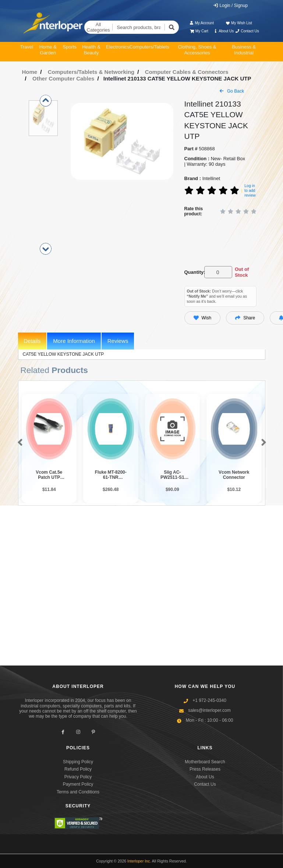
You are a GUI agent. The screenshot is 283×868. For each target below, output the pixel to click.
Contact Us (247, 31)
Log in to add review (250, 190)
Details (32, 341)
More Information (74, 341)
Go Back (232, 91)
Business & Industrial (244, 50)
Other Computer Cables (63, 78)
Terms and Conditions (78, 792)
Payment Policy (78, 784)
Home (30, 72)
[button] (19, 443)
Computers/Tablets (149, 47)
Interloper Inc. (139, 861)
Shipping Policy (78, 762)
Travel (27, 47)
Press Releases (205, 769)
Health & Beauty (91, 50)
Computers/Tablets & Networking (91, 72)
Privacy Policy (78, 777)
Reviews (118, 341)
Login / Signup (230, 6)
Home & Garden (48, 50)
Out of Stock (242, 272)
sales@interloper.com (209, 710)
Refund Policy (78, 769)
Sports (70, 47)
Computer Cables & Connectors (187, 72)
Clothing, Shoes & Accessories (197, 50)
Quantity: (193, 272)
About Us (223, 31)
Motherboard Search (205, 762)
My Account (201, 23)
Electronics (118, 47)
